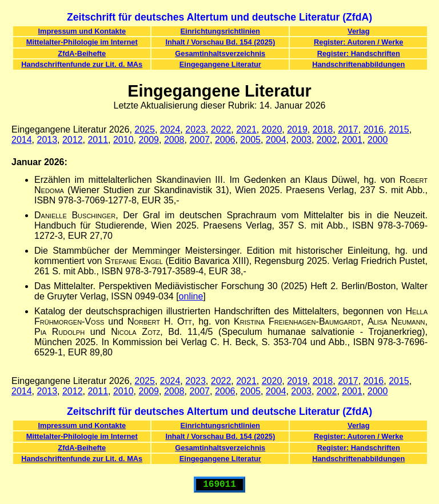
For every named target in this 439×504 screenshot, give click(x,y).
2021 (246, 129)
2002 (327, 140)
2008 (174, 140)
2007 (199, 140)
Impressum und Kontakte (82, 31)
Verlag (358, 31)
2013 (47, 140)
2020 (272, 129)
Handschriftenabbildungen (358, 64)
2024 (170, 129)
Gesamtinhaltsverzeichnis (220, 53)
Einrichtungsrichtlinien (220, 31)
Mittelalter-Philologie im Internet (82, 42)
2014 (22, 140)
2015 (399, 129)
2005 (250, 140)
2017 (348, 129)
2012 (73, 140)
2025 (145, 129)
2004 (276, 140)
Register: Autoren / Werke (358, 42)
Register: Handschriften (359, 53)
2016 (374, 129)
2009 (149, 140)
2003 (301, 140)
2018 (323, 129)
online (191, 296)
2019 (297, 129)
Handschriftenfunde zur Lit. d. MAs (82, 64)
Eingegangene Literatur (220, 64)
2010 (123, 140)
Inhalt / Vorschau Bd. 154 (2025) (220, 42)
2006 (225, 140)
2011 (98, 140)
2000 (378, 140)
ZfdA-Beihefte (82, 53)
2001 (352, 140)
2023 (195, 129)
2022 (221, 129)
